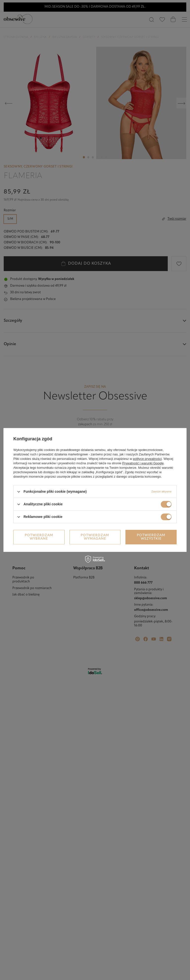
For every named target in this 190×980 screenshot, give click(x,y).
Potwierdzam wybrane (39, 537)
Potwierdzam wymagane (95, 537)
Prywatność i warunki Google (143, 463)
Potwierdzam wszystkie (151, 537)
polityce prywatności (147, 459)
